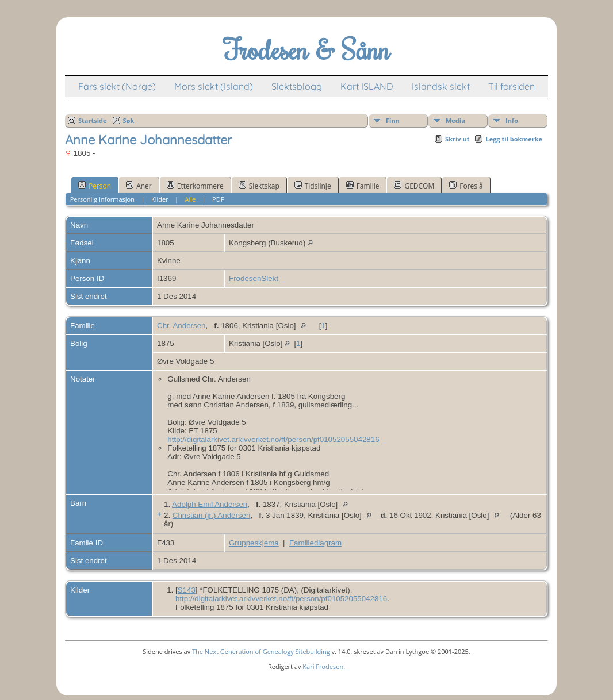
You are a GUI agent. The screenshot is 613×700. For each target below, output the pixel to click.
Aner (139, 186)
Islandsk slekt (441, 86)
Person (95, 186)
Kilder (160, 199)
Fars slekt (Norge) (117, 86)
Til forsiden (512, 86)
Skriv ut (457, 139)
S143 (187, 590)
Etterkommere (195, 186)
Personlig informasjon (102, 199)
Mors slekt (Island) (214, 86)
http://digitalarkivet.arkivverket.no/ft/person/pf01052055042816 (273, 439)
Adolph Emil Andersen (210, 504)
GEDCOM (414, 186)
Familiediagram (315, 543)
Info (512, 120)
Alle (191, 199)
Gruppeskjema (254, 543)
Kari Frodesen (323, 666)
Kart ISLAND (367, 86)
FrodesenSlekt (254, 278)
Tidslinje (313, 186)
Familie (363, 186)
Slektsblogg (297, 86)
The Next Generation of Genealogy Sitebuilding (261, 651)
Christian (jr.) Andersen (212, 515)
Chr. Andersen (181, 326)
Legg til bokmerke (514, 139)
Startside (93, 120)
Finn (393, 120)
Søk (129, 120)
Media (455, 120)
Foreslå (466, 186)
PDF (218, 199)
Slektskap (259, 186)
